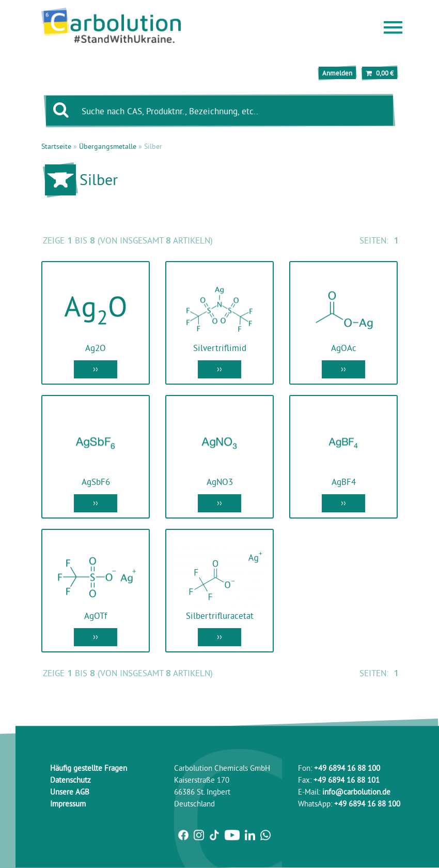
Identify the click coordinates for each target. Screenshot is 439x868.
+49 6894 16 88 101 (347, 780)
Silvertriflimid (220, 348)
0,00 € (380, 73)
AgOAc (344, 348)
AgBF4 (344, 482)
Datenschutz (70, 780)
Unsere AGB (70, 792)
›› (96, 368)
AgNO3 (220, 482)
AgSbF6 (96, 482)
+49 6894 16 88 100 (347, 768)
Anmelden (337, 73)
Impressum (68, 804)
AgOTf (96, 615)
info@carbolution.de (356, 792)
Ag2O (96, 348)
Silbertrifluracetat (220, 615)
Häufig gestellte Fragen (89, 768)
